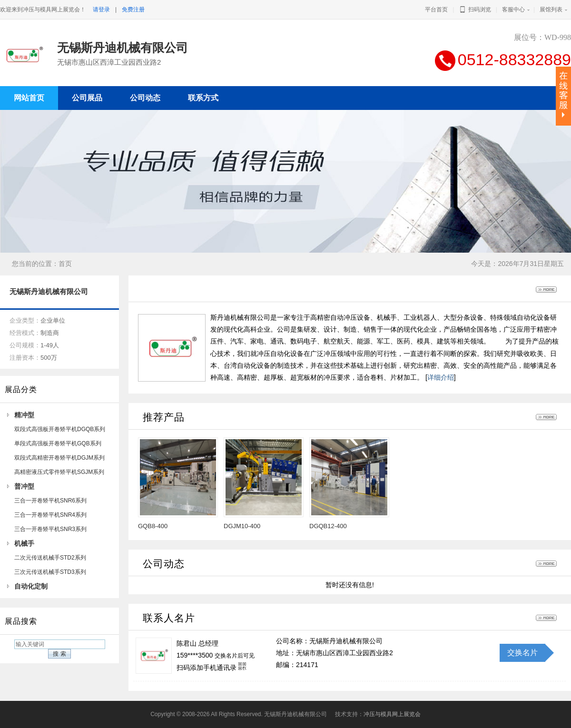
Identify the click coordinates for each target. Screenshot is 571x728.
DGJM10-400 (242, 526)
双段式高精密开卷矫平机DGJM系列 (59, 458)
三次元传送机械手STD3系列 (50, 572)
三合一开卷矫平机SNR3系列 (50, 529)
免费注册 (133, 10)
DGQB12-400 (328, 526)
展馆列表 (551, 10)
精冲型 (24, 415)
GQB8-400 (153, 526)
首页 (65, 264)
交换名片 (522, 653)
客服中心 (513, 10)
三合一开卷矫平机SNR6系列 (50, 501)
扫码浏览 (475, 10)
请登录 (101, 10)
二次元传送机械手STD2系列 (50, 558)
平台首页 (436, 10)
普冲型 (24, 486)
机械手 (24, 543)
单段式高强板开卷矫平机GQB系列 (58, 443)
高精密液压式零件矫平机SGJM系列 (59, 472)
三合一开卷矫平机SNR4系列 (50, 515)
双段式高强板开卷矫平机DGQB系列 (60, 429)
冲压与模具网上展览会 (392, 714)
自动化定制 (31, 586)
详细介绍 (441, 377)
